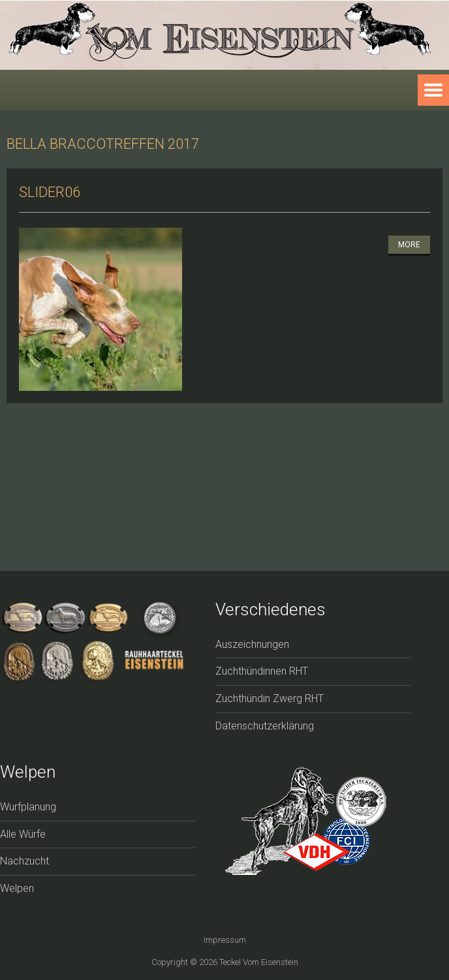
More (409, 245)
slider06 (50, 192)
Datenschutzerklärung (265, 726)
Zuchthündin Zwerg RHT (270, 698)
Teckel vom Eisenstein (259, 962)
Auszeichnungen (252, 644)
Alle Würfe (23, 834)
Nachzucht (24, 861)
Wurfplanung (28, 807)
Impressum (225, 940)
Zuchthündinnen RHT (262, 671)
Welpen (17, 888)
